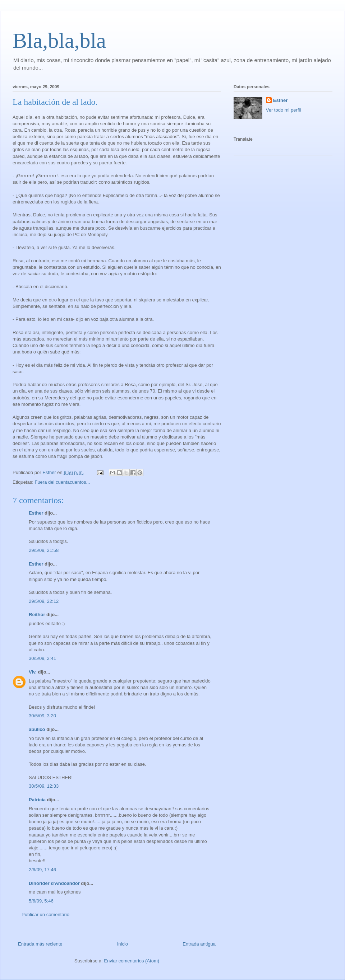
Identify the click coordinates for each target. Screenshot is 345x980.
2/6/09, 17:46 (42, 870)
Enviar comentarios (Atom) (132, 961)
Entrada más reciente (40, 944)
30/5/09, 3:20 (42, 716)
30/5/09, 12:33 (44, 786)
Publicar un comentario (45, 915)
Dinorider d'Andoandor (54, 883)
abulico (37, 729)
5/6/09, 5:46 (41, 901)
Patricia (37, 800)
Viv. (33, 672)
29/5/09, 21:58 (44, 550)
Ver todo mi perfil (284, 110)
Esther (36, 513)
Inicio (123, 944)
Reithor (37, 615)
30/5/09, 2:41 (42, 658)
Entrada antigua (199, 944)
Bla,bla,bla (59, 41)
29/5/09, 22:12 (44, 601)
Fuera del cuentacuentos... (62, 482)
